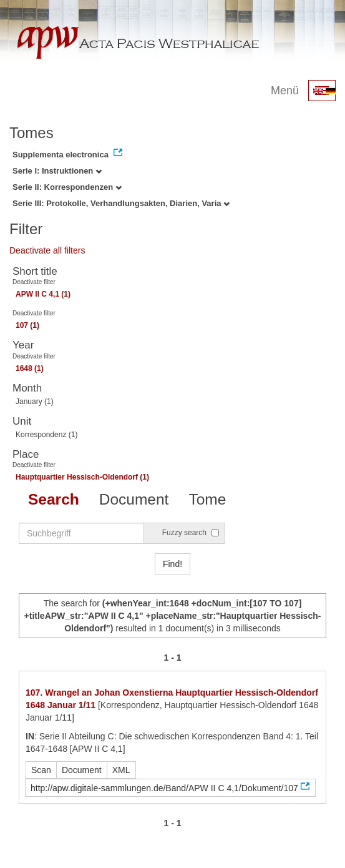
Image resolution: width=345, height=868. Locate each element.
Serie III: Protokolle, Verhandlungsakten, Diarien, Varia (121, 203)
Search (54, 499)
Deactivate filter (34, 282)
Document (134, 499)
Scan (41, 770)
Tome (207, 499)
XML (121, 770)
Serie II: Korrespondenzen (67, 187)
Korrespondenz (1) (46, 435)
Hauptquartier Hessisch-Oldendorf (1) (82, 477)
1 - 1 (172, 658)
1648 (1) (30, 368)
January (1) (35, 402)
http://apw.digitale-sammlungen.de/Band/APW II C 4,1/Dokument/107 (164, 788)
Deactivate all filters (47, 250)
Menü (285, 91)
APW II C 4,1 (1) (43, 294)
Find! (172, 564)
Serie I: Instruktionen (57, 171)
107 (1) (27, 325)
